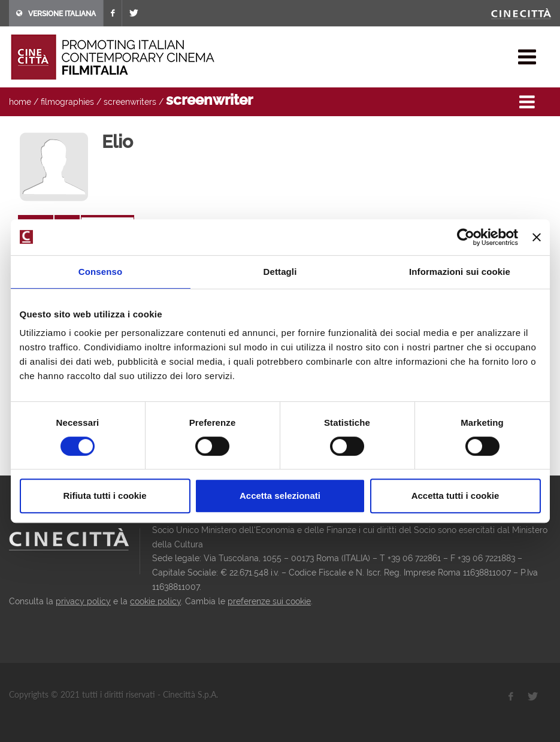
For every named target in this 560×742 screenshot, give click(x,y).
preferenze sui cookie (269, 601)
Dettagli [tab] (280, 272)
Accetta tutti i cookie (455, 496)
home (20, 102)
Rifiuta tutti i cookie (105, 496)
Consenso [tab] (100, 272)
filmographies (67, 102)
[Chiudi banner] (537, 237)
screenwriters (130, 102)
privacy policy (83, 601)
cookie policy (155, 601)
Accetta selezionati (280, 496)
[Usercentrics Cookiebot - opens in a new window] (466, 237)
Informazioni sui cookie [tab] (460, 272)
